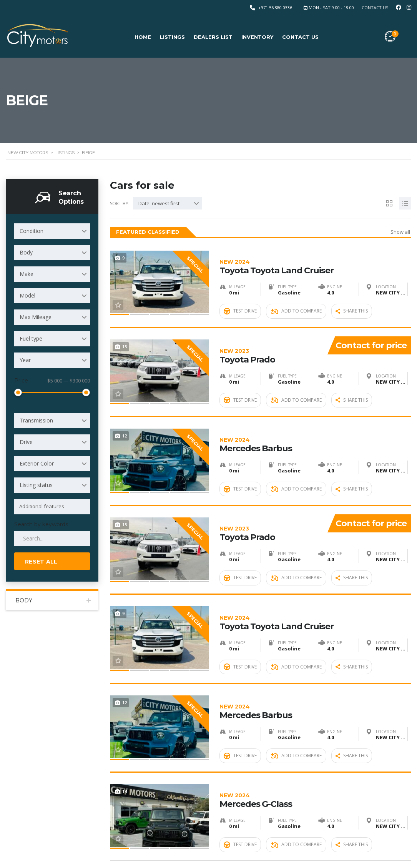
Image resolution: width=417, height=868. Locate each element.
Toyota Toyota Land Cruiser (315, 257)
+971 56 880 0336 (275, 7)
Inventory (257, 37)
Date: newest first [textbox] (159, 203)
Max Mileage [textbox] (36, 317)
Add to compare (296, 301)
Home (143, 37)
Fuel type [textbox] (31, 338)
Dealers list (213, 37)
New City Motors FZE (63, 853)
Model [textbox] (27, 295)
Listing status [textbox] (36, 485)
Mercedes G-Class (315, 737)
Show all (400, 232)
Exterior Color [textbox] (37, 463)
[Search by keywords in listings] (52, 539)
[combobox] (52, 231)
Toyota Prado (270, 337)
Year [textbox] (25, 360)
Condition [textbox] (32, 231)
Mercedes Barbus (315, 417)
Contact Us (375, 7)
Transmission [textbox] (36, 420)
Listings (172, 37)
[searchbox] (53, 506)
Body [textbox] (26, 252)
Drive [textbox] (26, 442)
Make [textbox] (27, 274)
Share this (352, 301)
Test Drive (240, 301)
